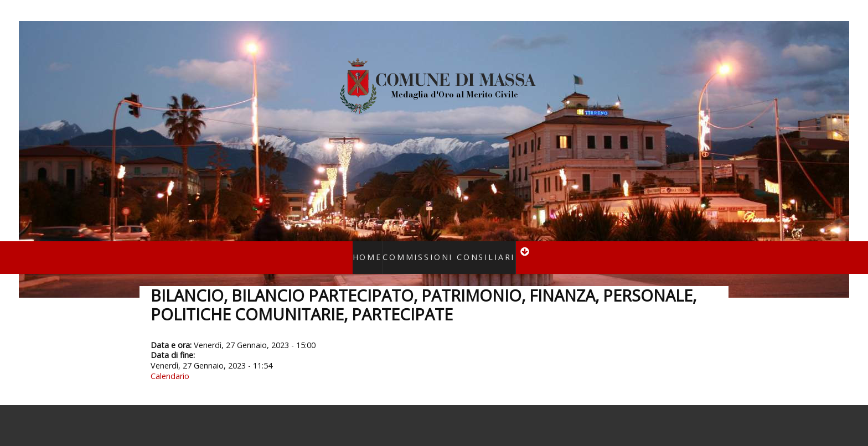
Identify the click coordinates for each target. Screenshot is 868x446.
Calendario (170, 362)
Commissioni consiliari (445, 250)
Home (379, 250)
